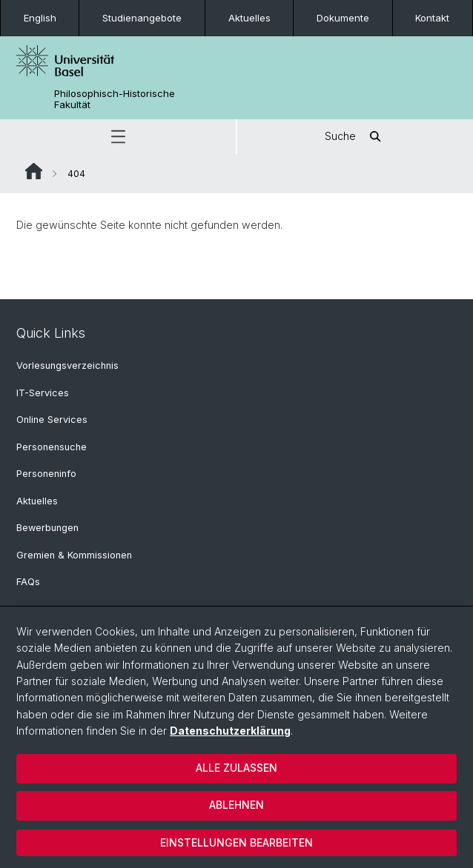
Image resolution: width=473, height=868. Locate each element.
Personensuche (52, 447)
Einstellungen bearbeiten (236, 842)
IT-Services (43, 393)
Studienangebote (142, 18)
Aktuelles (249, 18)
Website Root (34, 171)
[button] (118, 137)
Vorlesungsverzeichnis (67, 365)
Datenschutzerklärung (230, 731)
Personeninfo (46, 474)
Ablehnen (236, 805)
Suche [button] (355, 137)
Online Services (52, 420)
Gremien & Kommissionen (74, 555)
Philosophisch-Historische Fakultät (115, 99)
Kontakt (432, 18)
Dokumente (343, 18)
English (40, 18)
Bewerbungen (47, 528)
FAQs (28, 582)
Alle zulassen (236, 768)
